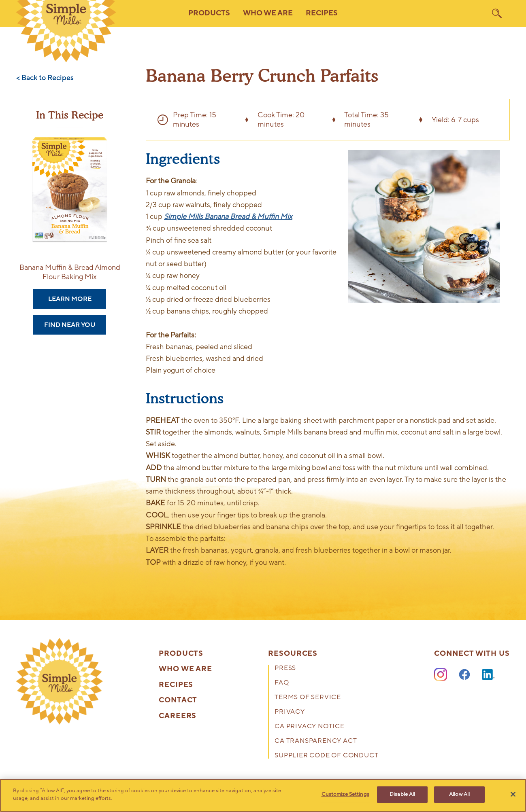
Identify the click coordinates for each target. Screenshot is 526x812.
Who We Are (185, 669)
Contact (178, 700)
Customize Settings (345, 795)
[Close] (513, 794)
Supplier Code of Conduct (326, 756)
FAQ (282, 683)
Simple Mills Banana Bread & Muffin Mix (228, 216)
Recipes (322, 13)
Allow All (459, 795)
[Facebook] (464, 675)
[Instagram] (441, 675)
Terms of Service (308, 698)
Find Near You (70, 325)
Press (285, 669)
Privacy (290, 712)
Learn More (70, 299)
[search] (497, 13)
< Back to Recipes (45, 78)
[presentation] (60, 681)
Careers (178, 716)
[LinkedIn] (488, 675)
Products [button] (209, 13)
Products (181, 654)
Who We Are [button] (268, 13)
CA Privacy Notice (310, 727)
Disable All (402, 795)
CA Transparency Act (316, 741)
